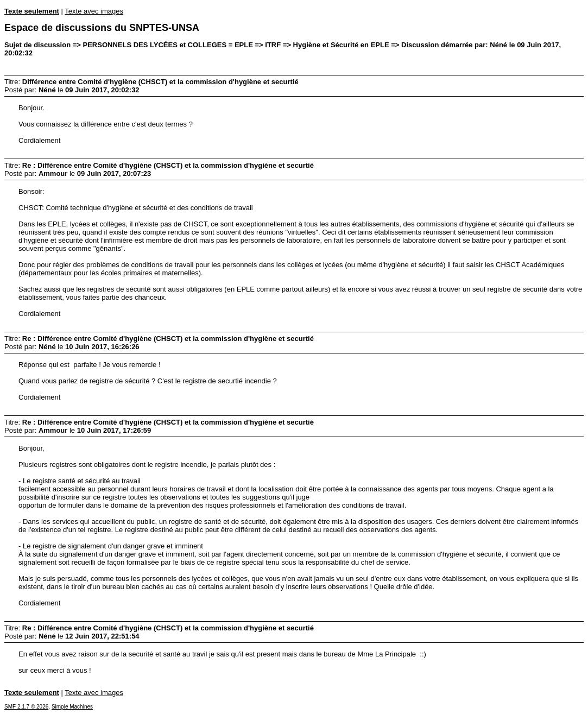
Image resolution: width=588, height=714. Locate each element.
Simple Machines (72, 707)
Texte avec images (94, 11)
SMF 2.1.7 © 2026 (26, 707)
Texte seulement (32, 11)
